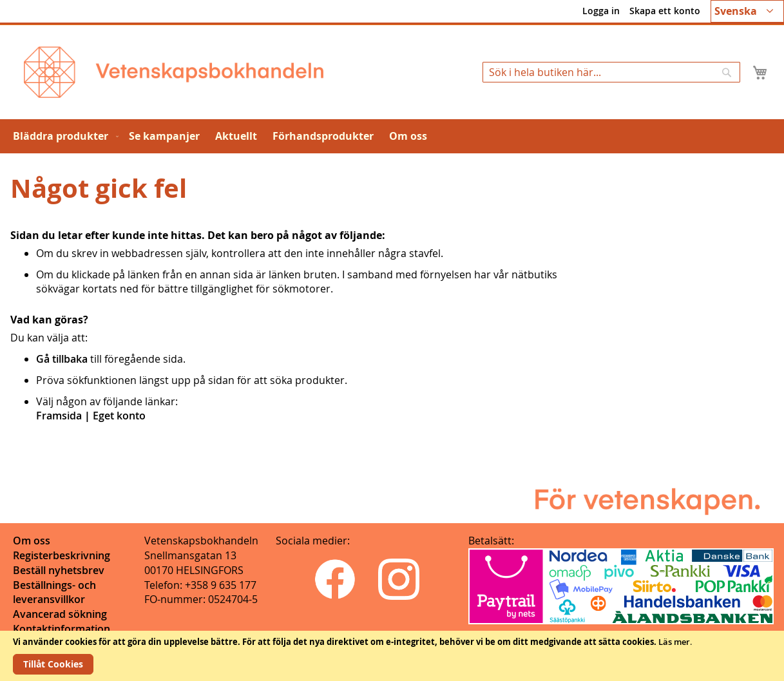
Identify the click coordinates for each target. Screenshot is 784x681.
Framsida (59, 416)
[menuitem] (63, 136)
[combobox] (611, 72)
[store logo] (174, 72)
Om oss (32, 541)
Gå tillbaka (62, 359)
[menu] (392, 136)
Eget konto (119, 416)
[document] (392, 656)
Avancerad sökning (60, 614)
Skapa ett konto (665, 11)
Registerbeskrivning (62, 555)
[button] (747, 11)
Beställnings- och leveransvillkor (54, 592)
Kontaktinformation (62, 629)
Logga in (601, 11)
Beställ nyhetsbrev (59, 570)
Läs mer (674, 642)
